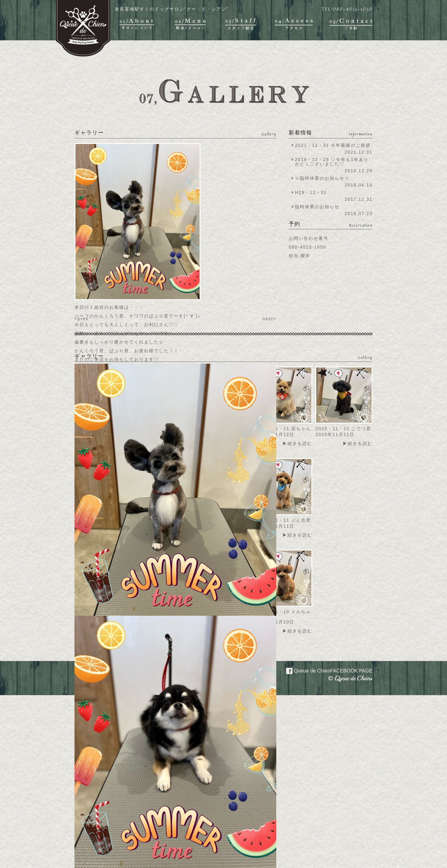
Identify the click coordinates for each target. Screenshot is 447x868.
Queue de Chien (326, 670)
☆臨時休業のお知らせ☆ (322, 178)
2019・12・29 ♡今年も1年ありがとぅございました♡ (332, 162)
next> (269, 319)
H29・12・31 (313, 192)
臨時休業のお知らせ (317, 207)
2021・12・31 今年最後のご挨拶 (333, 145)
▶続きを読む (297, 443)
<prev (81, 319)
